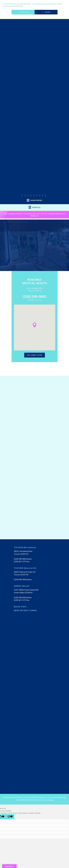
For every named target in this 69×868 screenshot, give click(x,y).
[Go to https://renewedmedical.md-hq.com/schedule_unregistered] (35, 607)
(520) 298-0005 (16, 4)
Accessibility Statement (25, 800)
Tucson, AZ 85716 (34, 291)
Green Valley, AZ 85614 (23, 592)
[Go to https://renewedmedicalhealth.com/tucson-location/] (35, 548)
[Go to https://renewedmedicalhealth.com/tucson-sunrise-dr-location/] (35, 569)
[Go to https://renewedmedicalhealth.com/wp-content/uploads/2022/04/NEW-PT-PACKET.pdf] (35, 611)
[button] (35, 325)
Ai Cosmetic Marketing (56, 797)
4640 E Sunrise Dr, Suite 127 (25, 572)
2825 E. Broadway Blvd (34, 288)
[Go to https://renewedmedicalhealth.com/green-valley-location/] (35, 587)
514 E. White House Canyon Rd (26, 590)
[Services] (34, 207)
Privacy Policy (41, 800)
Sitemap (50, 800)
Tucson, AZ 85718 (21, 574)
